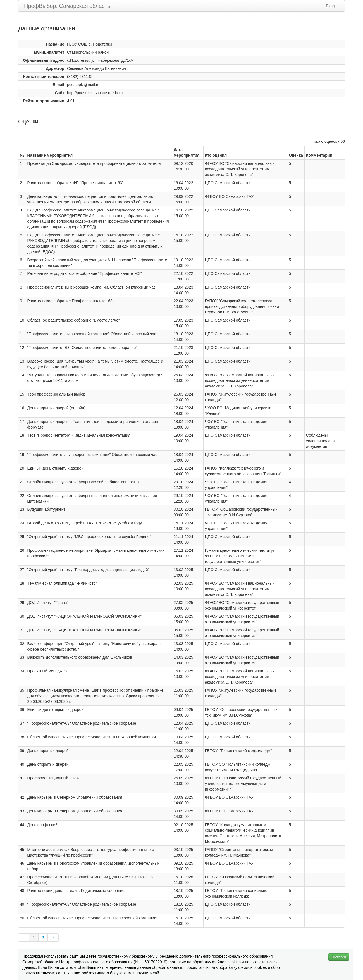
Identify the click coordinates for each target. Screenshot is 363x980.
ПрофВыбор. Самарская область (67, 6)
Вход (330, 6)
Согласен (339, 957)
